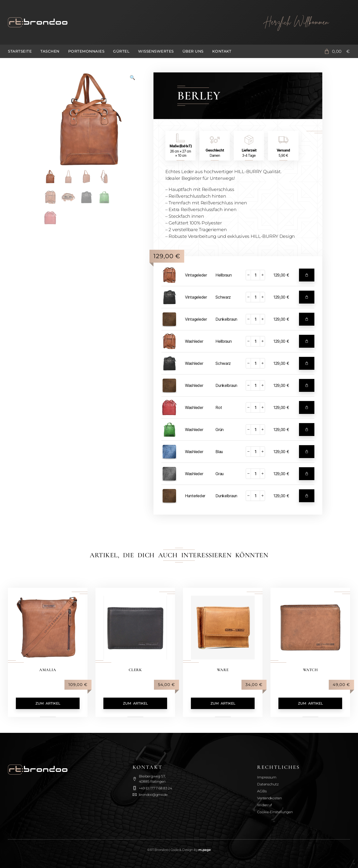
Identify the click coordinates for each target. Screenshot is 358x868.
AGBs (262, 791)
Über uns (193, 51)
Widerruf (265, 805)
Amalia (48, 670)
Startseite (20, 51)
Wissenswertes (156, 51)
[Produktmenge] (255, 275)
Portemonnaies (86, 51)
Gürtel (121, 51)
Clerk (135, 670)
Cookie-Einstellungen (275, 812)
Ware (223, 670)
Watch (310, 670)
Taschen (50, 51)
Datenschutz (268, 784)
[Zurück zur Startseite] (124, 22)
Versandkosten (269, 798)
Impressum (267, 777)
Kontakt (222, 51)
